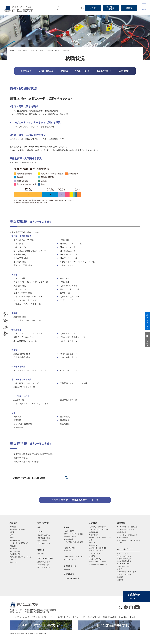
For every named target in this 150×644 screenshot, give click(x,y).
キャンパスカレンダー (125, 556)
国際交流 (120, 580)
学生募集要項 (94, 535)
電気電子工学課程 (53, 51)
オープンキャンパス (96, 551)
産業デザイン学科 (44, 562)
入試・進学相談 (95, 553)
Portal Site (123, 617)
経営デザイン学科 (44, 567)
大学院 (66, 527)
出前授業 (92, 556)
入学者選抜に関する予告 (98, 527)
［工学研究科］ (69, 531)
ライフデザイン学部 (45, 558)
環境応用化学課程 (44, 543)
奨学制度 (120, 577)
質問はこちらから (147, 340)
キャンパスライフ (125, 549)
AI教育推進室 (69, 574)
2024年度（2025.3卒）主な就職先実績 (28, 478)
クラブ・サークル (123, 569)
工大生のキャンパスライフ (126, 572)
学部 (33, 51)
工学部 (41, 51)
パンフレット (111, 8)
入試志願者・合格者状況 (98, 548)
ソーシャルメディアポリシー (62, 617)
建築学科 (41, 554)
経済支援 (92, 543)
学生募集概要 (94, 532)
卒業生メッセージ (123, 538)
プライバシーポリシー (40, 617)
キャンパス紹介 (122, 553)
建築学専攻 (68, 551)
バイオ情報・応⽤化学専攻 (73, 542)
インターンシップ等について (127, 535)
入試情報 (93, 523)
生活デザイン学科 (44, 565)
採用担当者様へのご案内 (126, 530)
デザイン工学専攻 (70, 559)
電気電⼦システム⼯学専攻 (73, 534)
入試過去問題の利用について (99, 564)
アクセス (93, 8)
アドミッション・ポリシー (99, 530)
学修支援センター (123, 566)
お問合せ (129, 8)
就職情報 (121, 523)
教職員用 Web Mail (110, 617)
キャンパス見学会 (95, 559)
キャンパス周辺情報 (124, 575)
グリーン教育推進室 (72, 578)
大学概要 (14, 523)
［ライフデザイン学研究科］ (74, 557)
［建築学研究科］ (70, 548)
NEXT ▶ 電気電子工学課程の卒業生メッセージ (75, 500)
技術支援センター (123, 564)
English (132, 617)
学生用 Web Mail (94, 617)
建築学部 (41, 550)
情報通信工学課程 (44, 538)
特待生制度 (93, 545)
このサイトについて (22, 617)
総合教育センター (71, 566)
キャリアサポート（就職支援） (128, 527)
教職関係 (67, 570)
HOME (12, 51)
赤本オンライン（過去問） (99, 562)
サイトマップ (80, 617)
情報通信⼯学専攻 (70, 536)
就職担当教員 (122, 532)
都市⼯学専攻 (68, 539)
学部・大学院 (23, 51)
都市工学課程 (42, 541)
